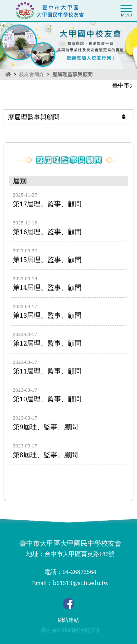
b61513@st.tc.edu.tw (81, 583)
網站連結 (68, 620)
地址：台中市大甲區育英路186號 (70, 554)
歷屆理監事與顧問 (72, 74)
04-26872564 (79, 572)
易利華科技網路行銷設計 (70, 630)
